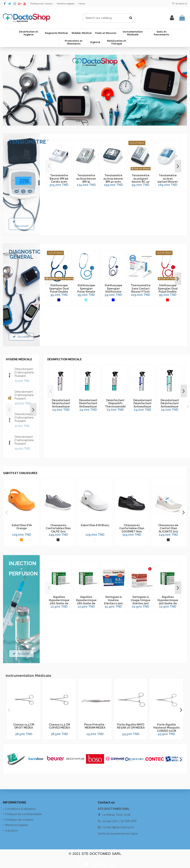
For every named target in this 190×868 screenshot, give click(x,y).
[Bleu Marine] (59, 300)
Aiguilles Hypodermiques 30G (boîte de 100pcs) (169, 602)
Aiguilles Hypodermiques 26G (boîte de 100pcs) (60, 602)
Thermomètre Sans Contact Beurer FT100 (141, 289)
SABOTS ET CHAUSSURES (20, 473)
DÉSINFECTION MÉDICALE (65, 359)
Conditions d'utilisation (20, 809)
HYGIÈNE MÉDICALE (19, 359)
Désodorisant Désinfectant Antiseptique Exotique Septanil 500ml (89, 408)
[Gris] (58, 540)
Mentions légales (66, 4)
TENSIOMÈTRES (29, 142)
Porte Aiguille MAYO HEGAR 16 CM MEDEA (131, 726)
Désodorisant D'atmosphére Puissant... (24, 372)
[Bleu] (113, 300)
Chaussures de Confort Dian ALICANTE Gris (168, 528)
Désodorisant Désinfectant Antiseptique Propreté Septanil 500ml (173, 408)
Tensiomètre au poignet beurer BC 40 (141, 179)
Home (82, 4)
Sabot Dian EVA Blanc (95, 525)
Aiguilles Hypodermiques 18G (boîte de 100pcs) (87, 602)
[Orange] (21, 540)
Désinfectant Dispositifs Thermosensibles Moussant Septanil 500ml (119, 408)
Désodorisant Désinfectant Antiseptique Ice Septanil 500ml (145, 408)
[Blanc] (95, 540)
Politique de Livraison (42, 4)
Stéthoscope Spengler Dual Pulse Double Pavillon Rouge (168, 292)
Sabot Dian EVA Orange (22, 527)
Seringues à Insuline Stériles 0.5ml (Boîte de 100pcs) (113, 603)
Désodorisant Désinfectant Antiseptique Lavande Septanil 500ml (61, 408)
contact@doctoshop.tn (118, 827)
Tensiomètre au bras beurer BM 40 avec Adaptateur (113, 180)
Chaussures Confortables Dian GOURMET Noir (132, 528)
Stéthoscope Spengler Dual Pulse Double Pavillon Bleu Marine (59, 292)
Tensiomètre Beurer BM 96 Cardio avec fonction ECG (59, 180)
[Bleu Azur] (86, 300)
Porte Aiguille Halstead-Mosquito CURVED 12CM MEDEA (166, 729)
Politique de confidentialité (23, 814)
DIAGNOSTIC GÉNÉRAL (25, 254)
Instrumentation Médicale (28, 675)
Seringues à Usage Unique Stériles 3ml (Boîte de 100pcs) (141, 603)
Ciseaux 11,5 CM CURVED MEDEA (59, 726)
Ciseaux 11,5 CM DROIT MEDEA (24, 726)
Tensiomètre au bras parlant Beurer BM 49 (168, 180)
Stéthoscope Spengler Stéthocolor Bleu (113, 290)
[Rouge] (167, 300)
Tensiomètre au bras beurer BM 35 (86, 179)
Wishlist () (180, 4)
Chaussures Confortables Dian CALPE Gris (58, 528)
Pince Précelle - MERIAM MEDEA (95, 726)
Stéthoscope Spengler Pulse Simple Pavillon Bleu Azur (86, 292)
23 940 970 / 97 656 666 (120, 821)
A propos (11, 831)
